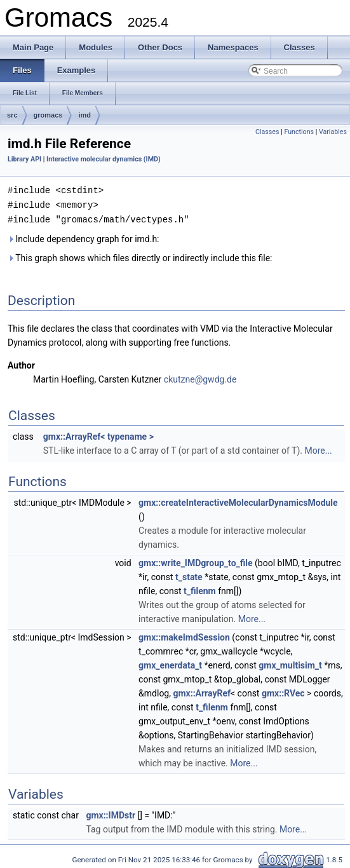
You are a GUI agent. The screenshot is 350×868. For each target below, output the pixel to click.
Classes (267, 132)
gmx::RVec (283, 691)
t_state (189, 575)
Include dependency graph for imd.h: (84, 237)
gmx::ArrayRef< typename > (98, 435)
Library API (24, 159)
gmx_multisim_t (290, 663)
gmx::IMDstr (111, 813)
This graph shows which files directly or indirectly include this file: (140, 256)
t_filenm (200, 589)
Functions (299, 132)
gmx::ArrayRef (202, 691)
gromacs (48, 115)
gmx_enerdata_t (170, 663)
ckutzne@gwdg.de (200, 377)
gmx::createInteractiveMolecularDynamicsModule (238, 501)
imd (84, 115)
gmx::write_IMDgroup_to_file (195, 561)
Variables (333, 132)
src (12, 115)
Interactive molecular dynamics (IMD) (104, 159)
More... (318, 449)
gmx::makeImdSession (184, 635)
